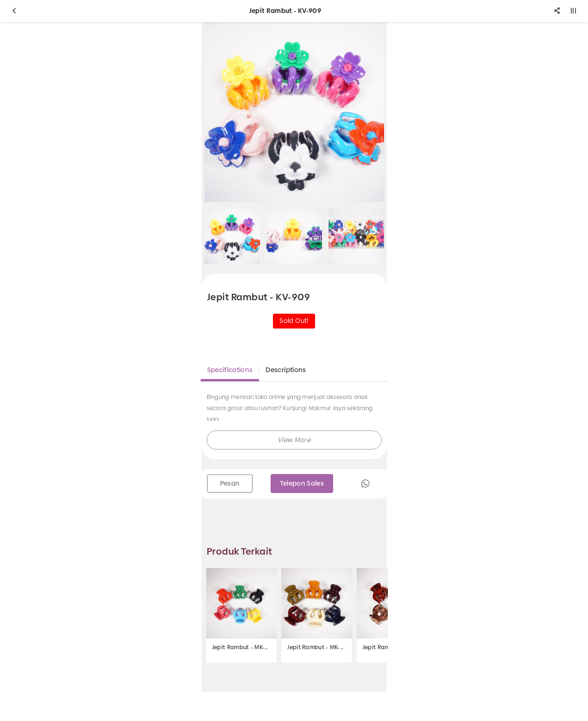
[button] (294, 440)
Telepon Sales (302, 483)
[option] (294, 112)
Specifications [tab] (230, 370)
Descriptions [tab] (286, 370)
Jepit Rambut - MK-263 (316, 647)
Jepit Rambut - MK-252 (241, 647)
